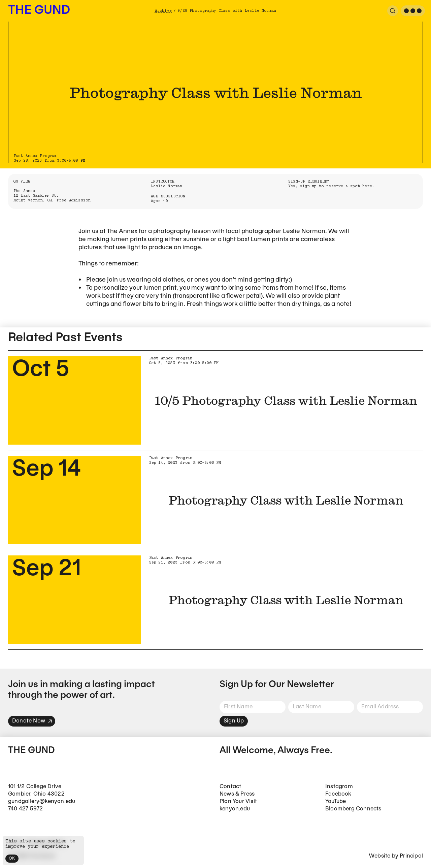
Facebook (338, 794)
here (367, 186)
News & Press (237, 794)
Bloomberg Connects (353, 809)
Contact (230, 787)
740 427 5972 (25, 809)
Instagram (339, 787)
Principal (411, 856)
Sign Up (234, 721)
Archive (163, 11)
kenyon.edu (235, 809)
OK (12, 858)
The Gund (39, 11)
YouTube (336, 801)
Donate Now (32, 721)
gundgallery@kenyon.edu (42, 801)
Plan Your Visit (238, 801)
